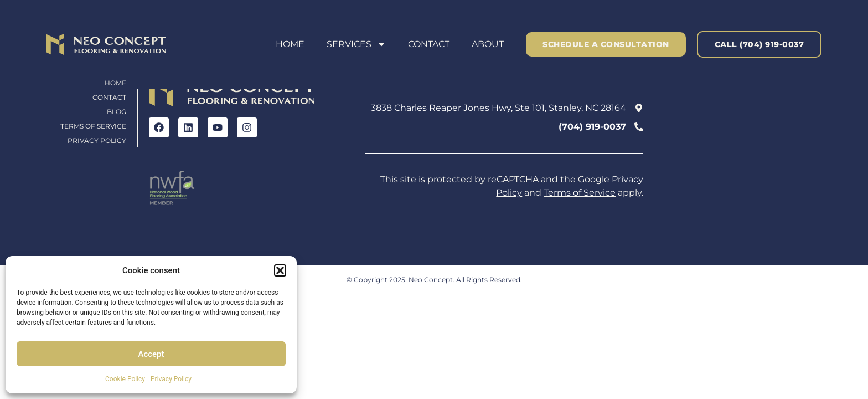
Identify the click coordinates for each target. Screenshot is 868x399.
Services (356, 44)
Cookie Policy (125, 379)
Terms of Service (93, 126)
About (488, 44)
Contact (429, 44)
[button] (280, 270)
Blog (117, 112)
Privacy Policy (171, 379)
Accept (151, 354)
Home (290, 44)
